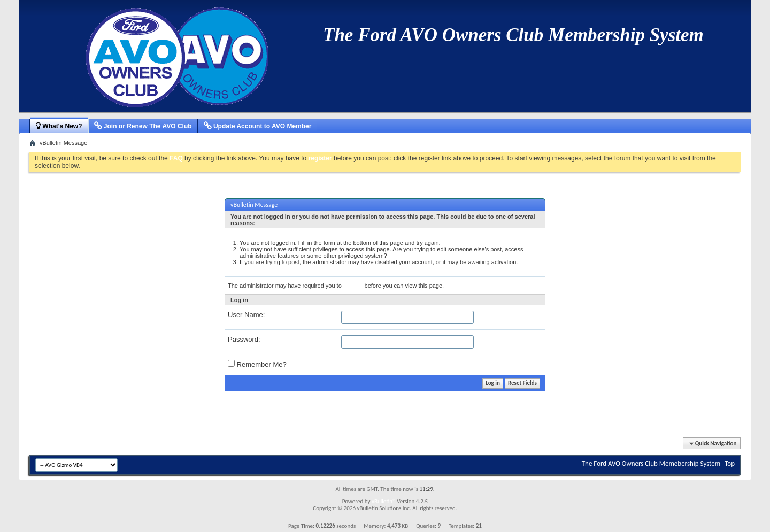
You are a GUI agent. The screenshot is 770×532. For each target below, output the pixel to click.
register (353, 286)
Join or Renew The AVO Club (143, 126)
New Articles (93, 140)
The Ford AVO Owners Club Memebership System (651, 463)
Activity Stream (52, 140)
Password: (244, 339)
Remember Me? (257, 364)
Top (730, 463)
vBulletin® (384, 501)
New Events (130, 140)
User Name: (246, 315)
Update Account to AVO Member (258, 126)
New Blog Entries (174, 140)
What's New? (59, 126)
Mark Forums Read (227, 140)
